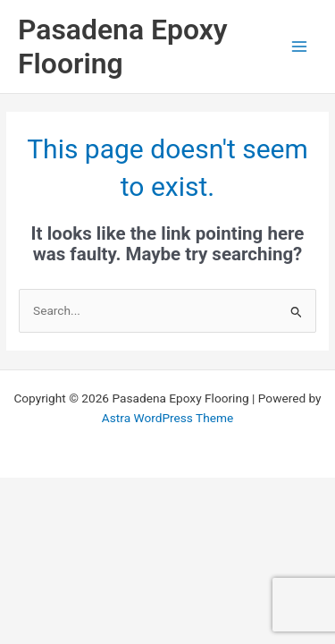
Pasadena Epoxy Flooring (123, 47)
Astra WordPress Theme (167, 418)
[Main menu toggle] (300, 47)
